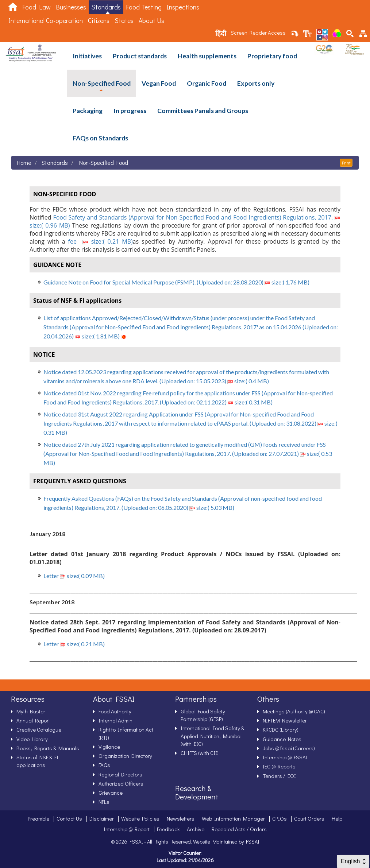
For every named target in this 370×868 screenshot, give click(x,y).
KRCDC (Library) (281, 729)
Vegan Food (159, 83)
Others (268, 699)
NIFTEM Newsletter (285, 720)
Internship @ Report (127, 829)
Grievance (111, 793)
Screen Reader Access (258, 32)
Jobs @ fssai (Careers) (289, 748)
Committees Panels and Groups (203, 111)
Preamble (38, 818)
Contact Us (69, 818)
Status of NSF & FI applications (37, 761)
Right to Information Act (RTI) (126, 733)
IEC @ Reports (279, 766)
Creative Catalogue (39, 729)
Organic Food (207, 83)
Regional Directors (120, 774)
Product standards (140, 56)
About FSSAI (114, 699)
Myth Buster (31, 711)
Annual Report (33, 720)
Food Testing (144, 7)
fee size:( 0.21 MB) (99, 241)
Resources (28, 699)
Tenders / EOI (279, 776)
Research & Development (197, 792)
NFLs (104, 802)
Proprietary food (272, 56)
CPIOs (280, 818)
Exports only (256, 83)
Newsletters (181, 818)
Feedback (168, 829)
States (124, 21)
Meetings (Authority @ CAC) (294, 711)
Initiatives (87, 56)
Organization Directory (125, 756)
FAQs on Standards (100, 138)
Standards (106, 7)
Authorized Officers (121, 783)
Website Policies (140, 818)
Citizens (99, 21)
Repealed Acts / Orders (239, 829)
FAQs (104, 765)
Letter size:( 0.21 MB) (74, 644)
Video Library (32, 739)
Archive (196, 829)
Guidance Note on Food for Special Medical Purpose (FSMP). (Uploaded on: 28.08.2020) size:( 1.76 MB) (176, 282)
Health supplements (207, 56)
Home (24, 162)
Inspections (183, 7)
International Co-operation (46, 21)
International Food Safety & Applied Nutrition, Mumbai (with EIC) (212, 736)
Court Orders (309, 818)
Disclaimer (102, 818)
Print (346, 163)
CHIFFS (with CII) (200, 753)
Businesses (71, 7)
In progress (130, 111)
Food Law (36, 7)
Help (337, 818)
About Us (151, 21)
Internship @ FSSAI (285, 757)
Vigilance (109, 747)
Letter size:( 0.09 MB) (74, 576)
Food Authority (115, 711)
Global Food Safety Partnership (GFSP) (203, 715)
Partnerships (196, 699)
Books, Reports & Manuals (48, 748)
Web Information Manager (233, 818)
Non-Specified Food (102, 83)
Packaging (88, 111)
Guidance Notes (282, 739)
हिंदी (221, 33)
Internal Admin (115, 720)
